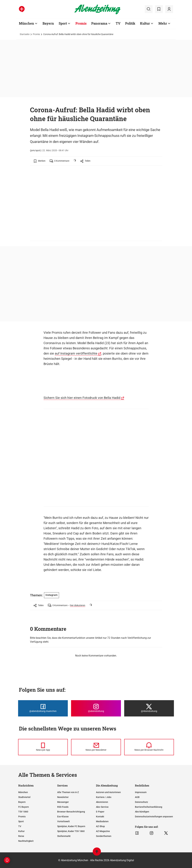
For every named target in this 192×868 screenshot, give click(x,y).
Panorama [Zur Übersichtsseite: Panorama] (99, 23)
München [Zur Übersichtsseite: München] (26, 23)
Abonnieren (102, 802)
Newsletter (63, 797)
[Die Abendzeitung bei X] (149, 708)
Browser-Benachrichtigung (71, 812)
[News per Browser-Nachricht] (149, 747)
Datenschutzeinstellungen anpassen (154, 817)
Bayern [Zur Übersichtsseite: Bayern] (48, 23)
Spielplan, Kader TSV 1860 (71, 831)
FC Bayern (24, 807)
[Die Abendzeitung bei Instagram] (96, 708)
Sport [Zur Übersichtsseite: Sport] (63, 23)
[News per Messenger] (43, 747)
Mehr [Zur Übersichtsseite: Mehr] (163, 23)
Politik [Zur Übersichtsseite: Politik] (130, 23)
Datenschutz (141, 802)
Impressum (141, 792)
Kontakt (100, 817)
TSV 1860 (23, 812)
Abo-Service (102, 807)
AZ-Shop (100, 826)
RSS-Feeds (63, 807)
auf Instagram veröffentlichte (76, 353)
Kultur (21, 831)
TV (20, 826)
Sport (21, 821)
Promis (36, 34)
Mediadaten (102, 821)
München (23, 792)
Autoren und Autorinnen (108, 792)
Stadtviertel (24, 797)
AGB (137, 797)
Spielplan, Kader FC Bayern (71, 826)
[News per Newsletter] (96, 747)
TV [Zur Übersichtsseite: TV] (118, 23)
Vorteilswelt (63, 821)
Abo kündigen (142, 812)
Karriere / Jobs (104, 797)
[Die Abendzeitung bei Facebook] (43, 708)
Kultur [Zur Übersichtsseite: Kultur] (145, 23)
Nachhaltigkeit (26, 841)
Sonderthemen (104, 836)
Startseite (25, 34)
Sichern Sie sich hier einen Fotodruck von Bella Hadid (82, 398)
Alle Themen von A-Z (68, 792)
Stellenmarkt (64, 836)
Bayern (22, 802)
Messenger (63, 802)
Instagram (52, 595)
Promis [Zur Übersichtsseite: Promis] (81, 23)
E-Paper (100, 812)
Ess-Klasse (63, 817)
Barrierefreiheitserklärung (149, 807)
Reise (21, 836)
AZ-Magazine (103, 831)
